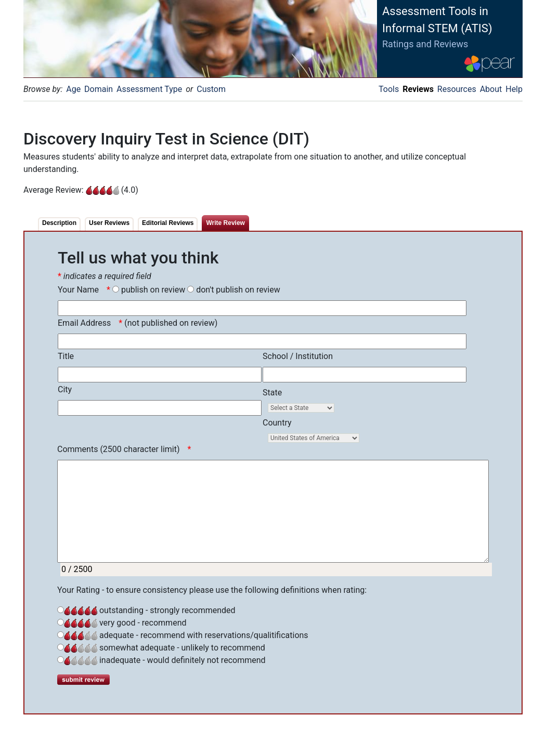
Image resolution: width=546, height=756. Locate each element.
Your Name (78, 290)
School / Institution (298, 356)
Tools (389, 89)
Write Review (225, 223)
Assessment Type (149, 89)
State (272, 393)
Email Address (84, 323)
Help (514, 89)
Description (59, 223)
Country (277, 423)
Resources (457, 89)
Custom (211, 89)
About (491, 89)
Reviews (418, 89)
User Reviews (109, 223)
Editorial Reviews (168, 223)
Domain (99, 89)
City (65, 389)
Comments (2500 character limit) (119, 449)
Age (73, 89)
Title (66, 356)
